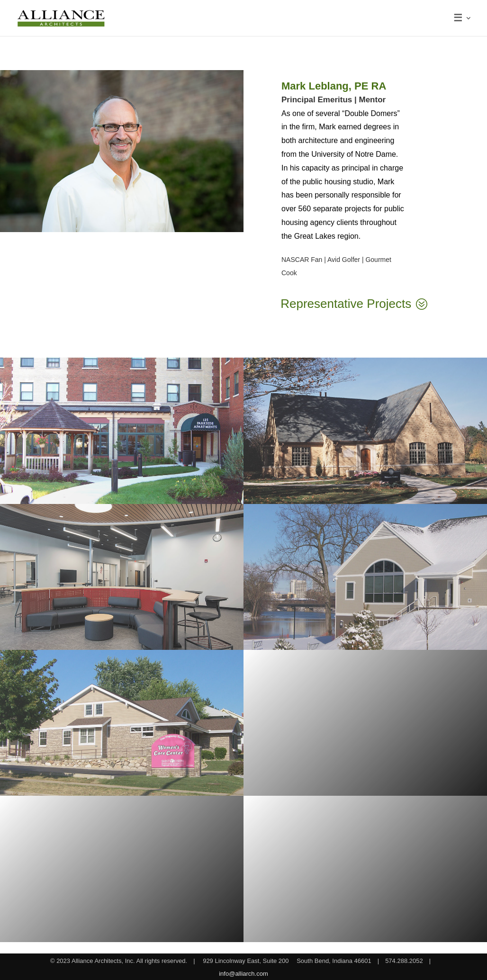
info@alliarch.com (243, 974)
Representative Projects (346, 304)
